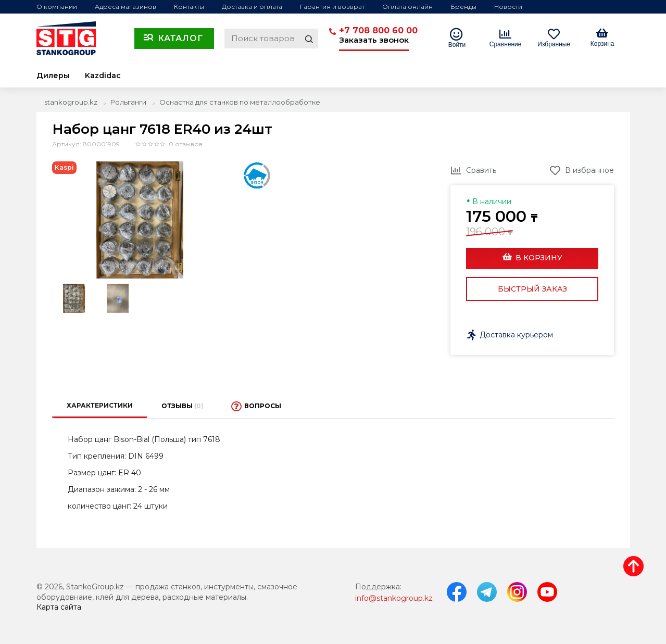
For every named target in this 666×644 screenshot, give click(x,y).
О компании (57, 7)
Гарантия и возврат (332, 7)
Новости (508, 7)
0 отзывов (186, 144)
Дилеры (53, 75)
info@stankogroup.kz (394, 598)
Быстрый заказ (532, 289)
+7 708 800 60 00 (378, 30)
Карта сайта (59, 607)
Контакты (189, 7)
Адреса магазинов (125, 7)
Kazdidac (103, 75)
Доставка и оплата (252, 7)
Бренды (463, 7)
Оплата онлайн (407, 7)
